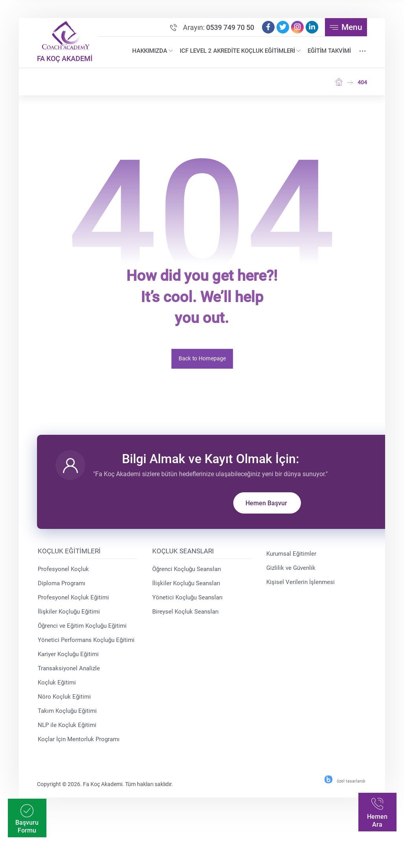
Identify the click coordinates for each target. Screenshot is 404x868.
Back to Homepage (202, 361)
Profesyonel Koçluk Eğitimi (75, 603)
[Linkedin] (310, 29)
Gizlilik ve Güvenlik (291, 573)
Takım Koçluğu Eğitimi (69, 716)
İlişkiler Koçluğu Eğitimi (70, 617)
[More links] (361, 53)
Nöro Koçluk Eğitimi (66, 702)
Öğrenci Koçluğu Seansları (187, 574)
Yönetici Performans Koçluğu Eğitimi (88, 645)
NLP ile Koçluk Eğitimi (69, 730)
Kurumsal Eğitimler (291, 559)
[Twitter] (281, 29)
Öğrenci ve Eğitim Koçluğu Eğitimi (84, 631)
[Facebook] (267, 29)
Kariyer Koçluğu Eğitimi (70, 659)
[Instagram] (296, 29)
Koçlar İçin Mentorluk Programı (80, 744)
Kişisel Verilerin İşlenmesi (300, 587)
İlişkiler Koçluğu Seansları (187, 588)
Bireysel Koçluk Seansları (186, 617)
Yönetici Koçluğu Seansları (188, 603)
